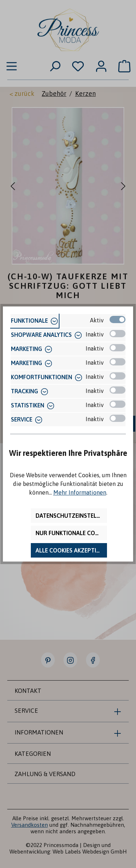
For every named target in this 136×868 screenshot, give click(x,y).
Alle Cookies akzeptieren (71, 550)
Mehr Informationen (80, 492)
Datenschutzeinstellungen (71, 516)
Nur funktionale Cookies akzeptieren (71, 533)
